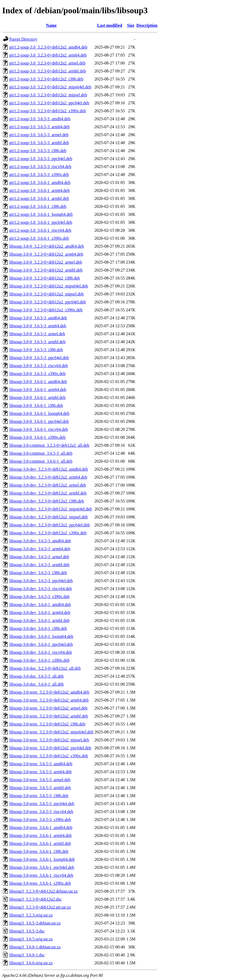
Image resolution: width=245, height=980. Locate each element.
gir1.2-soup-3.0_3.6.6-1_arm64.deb (39, 190)
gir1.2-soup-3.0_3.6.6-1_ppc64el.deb (41, 222)
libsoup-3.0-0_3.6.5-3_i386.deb (36, 350)
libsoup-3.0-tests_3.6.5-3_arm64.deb (41, 772)
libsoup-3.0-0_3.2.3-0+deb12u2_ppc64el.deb (48, 302)
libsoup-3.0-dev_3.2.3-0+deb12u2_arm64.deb (48, 477)
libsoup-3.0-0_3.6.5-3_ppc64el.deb (39, 358)
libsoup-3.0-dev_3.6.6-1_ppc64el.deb (41, 644)
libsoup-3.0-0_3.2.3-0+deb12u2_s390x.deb (46, 310)
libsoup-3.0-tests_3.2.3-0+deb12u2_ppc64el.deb (50, 748)
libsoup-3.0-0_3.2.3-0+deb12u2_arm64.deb (46, 254)
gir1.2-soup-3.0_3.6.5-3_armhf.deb (39, 143)
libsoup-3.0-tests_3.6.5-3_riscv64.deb (41, 812)
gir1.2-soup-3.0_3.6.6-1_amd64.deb (40, 182)
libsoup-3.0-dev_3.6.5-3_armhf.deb (39, 565)
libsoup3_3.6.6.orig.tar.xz (31, 963)
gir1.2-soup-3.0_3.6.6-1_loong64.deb (41, 214)
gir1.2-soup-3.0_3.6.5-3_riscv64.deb (40, 167)
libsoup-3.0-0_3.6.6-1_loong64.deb (39, 413)
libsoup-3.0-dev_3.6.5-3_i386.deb (38, 573)
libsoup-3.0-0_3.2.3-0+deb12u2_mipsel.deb (46, 294)
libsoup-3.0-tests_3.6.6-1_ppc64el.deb (42, 867)
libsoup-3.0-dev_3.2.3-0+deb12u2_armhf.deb (48, 493)
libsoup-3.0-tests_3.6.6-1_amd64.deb (41, 828)
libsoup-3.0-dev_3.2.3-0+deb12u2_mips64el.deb (51, 509)
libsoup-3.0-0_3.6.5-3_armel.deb (37, 334)
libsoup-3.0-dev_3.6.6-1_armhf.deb (39, 620)
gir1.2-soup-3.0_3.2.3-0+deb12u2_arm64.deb (48, 55)
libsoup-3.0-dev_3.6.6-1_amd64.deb (40, 605)
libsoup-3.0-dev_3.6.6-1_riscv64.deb (41, 652)
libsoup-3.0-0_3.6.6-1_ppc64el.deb (39, 421)
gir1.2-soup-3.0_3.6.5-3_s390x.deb (39, 175)
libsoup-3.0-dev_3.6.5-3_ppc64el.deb (41, 581)
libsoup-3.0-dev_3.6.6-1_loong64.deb (41, 636)
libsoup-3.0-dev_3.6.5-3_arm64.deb (40, 549)
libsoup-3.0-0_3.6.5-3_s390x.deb (37, 374)
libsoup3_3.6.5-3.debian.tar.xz (35, 923)
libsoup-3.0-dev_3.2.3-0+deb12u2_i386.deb (47, 501)
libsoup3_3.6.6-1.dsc (27, 955)
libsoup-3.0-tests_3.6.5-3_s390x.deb (40, 820)
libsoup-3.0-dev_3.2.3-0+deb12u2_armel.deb (48, 485)
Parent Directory (23, 39)
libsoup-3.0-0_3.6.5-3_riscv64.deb (39, 366)
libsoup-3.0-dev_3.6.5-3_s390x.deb (39, 597)
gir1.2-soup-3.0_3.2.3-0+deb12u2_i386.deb (46, 79)
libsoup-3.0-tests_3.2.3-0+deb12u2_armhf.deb (49, 716)
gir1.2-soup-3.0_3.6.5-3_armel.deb (39, 135)
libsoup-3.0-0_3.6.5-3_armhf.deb (37, 342)
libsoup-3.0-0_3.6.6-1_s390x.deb (37, 437)
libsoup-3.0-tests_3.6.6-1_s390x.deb (40, 883)
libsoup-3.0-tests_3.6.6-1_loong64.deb (42, 859)
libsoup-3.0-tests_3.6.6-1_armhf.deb (40, 843)
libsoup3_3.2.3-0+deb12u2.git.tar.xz (40, 907)
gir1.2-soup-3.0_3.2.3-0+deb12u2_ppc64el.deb (49, 103)
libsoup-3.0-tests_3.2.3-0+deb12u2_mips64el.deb (51, 732)
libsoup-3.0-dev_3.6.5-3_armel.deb (39, 557)
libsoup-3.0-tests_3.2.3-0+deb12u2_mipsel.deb (49, 740)
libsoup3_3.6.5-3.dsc (27, 931)
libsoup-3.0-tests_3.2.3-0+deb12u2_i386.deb (47, 724)
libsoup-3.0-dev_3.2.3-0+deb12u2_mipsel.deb (48, 517)
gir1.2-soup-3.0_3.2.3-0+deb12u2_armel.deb (47, 63)
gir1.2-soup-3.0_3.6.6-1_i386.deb (38, 206)
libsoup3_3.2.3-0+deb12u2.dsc (35, 899)
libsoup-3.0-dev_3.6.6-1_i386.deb (38, 628)
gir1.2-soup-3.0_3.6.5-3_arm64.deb (39, 127)
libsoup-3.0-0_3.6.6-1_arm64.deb (38, 390)
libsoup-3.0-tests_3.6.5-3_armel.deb (40, 780)
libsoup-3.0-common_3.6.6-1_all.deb (41, 461)
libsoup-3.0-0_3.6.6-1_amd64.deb (38, 382)
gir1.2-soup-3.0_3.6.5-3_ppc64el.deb (41, 159)
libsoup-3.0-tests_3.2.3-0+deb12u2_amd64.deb (49, 692)
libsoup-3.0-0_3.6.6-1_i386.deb (36, 405)
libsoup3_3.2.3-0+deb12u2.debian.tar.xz (43, 891)
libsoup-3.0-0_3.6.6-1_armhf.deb (37, 397)
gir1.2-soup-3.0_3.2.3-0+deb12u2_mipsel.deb (48, 95)
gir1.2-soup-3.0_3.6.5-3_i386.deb (38, 151)
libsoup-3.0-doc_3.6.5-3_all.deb (36, 676)
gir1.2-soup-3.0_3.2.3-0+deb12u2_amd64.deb (48, 47)
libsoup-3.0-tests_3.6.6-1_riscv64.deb (41, 875)
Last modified (110, 25)
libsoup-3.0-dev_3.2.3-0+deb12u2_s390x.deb (48, 533)
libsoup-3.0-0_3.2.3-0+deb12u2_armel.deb (46, 262)
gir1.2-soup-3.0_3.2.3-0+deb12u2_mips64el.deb (50, 87)
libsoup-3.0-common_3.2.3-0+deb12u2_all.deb (49, 445)
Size (131, 25)
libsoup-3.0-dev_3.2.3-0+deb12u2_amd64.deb (49, 469)
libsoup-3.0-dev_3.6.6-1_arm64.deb (40, 612)
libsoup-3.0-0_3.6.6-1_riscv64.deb (39, 429)
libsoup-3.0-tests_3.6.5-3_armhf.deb (40, 788)
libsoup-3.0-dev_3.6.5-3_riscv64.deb (41, 589)
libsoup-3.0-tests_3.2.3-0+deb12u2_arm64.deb (49, 700)
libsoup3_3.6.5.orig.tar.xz (31, 939)
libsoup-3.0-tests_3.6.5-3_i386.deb (39, 796)
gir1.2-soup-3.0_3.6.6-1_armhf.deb (39, 198)
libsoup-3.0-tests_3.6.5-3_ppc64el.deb (42, 804)
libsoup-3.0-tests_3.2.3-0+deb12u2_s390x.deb (49, 756)
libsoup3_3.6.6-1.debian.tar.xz (35, 947)
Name (51, 25)
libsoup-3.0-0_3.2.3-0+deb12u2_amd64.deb (47, 246)
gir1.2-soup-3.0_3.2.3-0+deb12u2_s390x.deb (48, 111)
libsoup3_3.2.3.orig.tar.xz (31, 915)
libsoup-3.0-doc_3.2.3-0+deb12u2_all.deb (45, 668)
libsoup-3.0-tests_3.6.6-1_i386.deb (39, 851)
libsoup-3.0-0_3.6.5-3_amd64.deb (38, 318)
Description (147, 25)
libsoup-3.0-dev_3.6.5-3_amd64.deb (40, 541)
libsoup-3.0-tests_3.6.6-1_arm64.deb (41, 835)
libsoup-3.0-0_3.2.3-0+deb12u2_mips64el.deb (49, 286)
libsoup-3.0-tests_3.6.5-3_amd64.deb (41, 764)
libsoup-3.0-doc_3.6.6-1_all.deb (36, 684)
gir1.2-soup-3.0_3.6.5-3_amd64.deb (40, 119)
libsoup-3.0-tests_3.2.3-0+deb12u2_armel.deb (48, 708)
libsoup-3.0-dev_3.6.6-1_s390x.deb (39, 660)
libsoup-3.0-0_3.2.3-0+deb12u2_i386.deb (45, 278)
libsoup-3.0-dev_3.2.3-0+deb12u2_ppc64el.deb (50, 525)
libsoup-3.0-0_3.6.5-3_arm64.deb (38, 326)
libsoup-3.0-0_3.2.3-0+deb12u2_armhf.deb (46, 270)
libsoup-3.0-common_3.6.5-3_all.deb (41, 453)
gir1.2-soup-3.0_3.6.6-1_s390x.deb (39, 238)
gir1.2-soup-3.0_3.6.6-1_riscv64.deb (40, 230)
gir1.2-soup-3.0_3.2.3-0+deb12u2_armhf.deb (48, 71)
